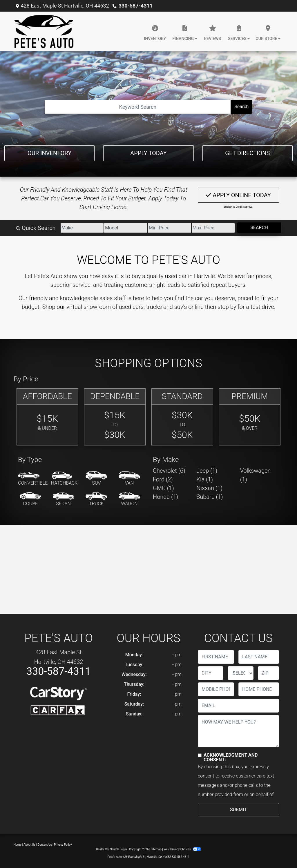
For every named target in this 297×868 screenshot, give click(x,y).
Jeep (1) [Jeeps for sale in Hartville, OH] (207, 471)
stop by (227, 307)
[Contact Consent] (200, 755)
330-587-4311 (136, 6)
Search (241, 107)
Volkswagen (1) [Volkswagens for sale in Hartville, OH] (256, 475)
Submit (238, 810)
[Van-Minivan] (129, 479)
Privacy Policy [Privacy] (63, 845)
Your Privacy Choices (182, 849)
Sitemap (156, 849)
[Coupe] (30, 499)
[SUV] (96, 479)
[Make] (82, 228)
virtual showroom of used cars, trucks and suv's (127, 307)
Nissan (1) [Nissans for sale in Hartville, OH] (209, 488)
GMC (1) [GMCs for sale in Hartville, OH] (163, 488)
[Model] (126, 228)
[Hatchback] (64, 479)
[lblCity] (211, 673)
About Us (29, 845)
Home (18, 845)
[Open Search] (138, 107)
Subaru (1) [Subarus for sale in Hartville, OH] (210, 497)
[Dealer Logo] (44, 31)
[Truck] (96, 499)
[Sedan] (64, 499)
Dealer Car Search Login (112, 849)
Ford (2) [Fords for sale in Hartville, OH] (163, 479)
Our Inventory (49, 153)
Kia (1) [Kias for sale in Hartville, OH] (205, 479)
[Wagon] (129, 499)
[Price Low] (170, 228)
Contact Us (45, 845)
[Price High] (213, 228)
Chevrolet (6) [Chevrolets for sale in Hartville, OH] (169, 471)
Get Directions (247, 153)
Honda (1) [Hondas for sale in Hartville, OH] (165, 497)
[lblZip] (268, 673)
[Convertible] (33, 479)
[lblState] (240, 673)
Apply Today (148, 153)
